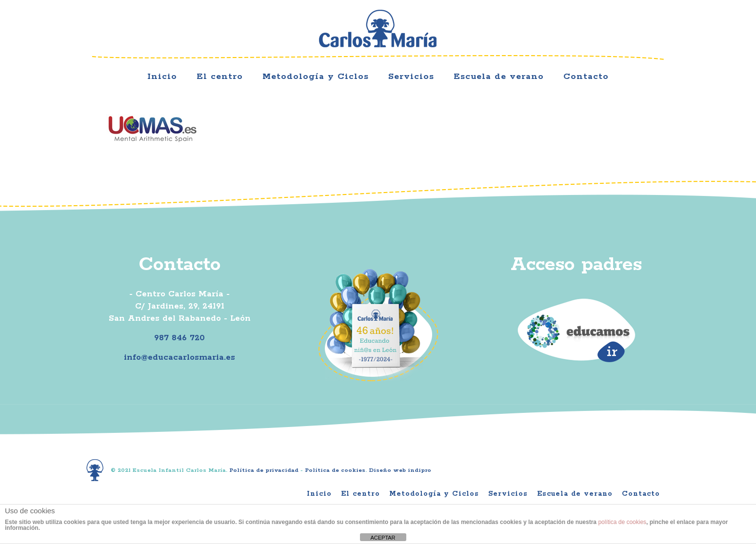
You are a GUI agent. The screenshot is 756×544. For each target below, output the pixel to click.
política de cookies (622, 522)
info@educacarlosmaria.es (179, 357)
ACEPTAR (383, 538)
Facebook (585, 31)
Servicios (508, 494)
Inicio (319, 494)
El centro (360, 494)
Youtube (645, 31)
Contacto (641, 494)
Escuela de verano (575, 494)
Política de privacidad (264, 470)
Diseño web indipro (400, 470)
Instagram (615, 31)
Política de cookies (335, 470)
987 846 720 (179, 338)
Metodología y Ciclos (434, 494)
